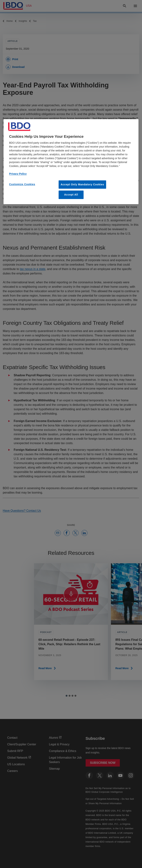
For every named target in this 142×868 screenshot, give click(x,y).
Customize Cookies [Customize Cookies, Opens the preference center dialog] (22, 184)
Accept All (71, 195)
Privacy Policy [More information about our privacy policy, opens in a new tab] (18, 174)
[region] (71, 162)
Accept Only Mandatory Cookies (82, 184)
